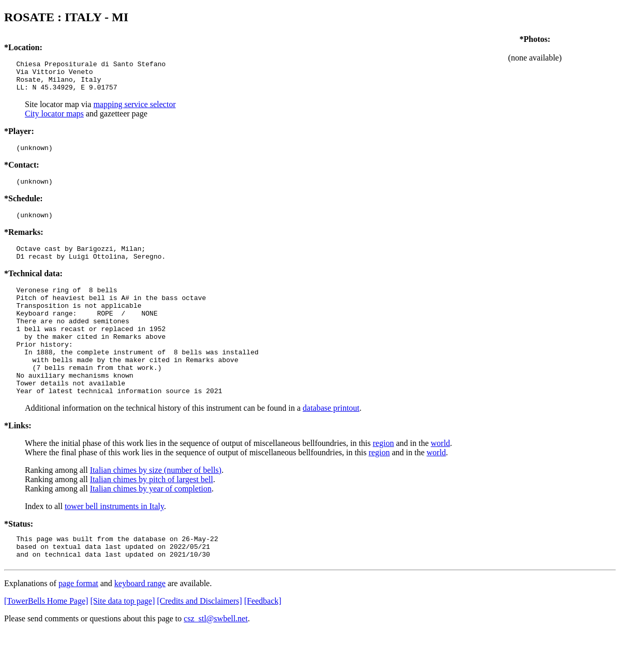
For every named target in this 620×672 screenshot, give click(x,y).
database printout (331, 444)
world (440, 479)
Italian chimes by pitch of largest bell (152, 515)
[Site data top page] (122, 641)
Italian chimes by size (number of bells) (156, 506)
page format (78, 624)
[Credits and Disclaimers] (199, 641)
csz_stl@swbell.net (216, 659)
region (383, 479)
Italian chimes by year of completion (151, 524)
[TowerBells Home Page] (46, 641)
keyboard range (140, 624)
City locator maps (54, 120)
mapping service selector (134, 110)
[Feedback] (263, 641)
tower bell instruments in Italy (114, 542)
